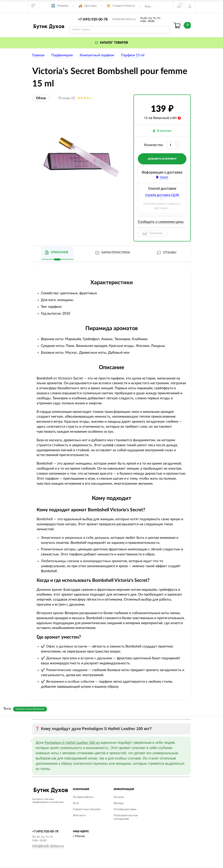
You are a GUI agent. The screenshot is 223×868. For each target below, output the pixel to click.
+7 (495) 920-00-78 (93, 19)
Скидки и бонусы (124, 6)
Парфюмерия (62, 55)
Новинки (63, 6)
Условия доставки (125, 809)
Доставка (90, 6)
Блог (76, 803)
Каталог (119, 797)
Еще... (149, 6)
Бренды (119, 803)
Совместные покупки (87, 809)
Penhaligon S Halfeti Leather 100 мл (72, 743)
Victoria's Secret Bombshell (30, 709)
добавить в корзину (162, 159)
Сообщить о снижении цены (161, 222)
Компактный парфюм (97, 55)
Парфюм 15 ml (133, 55)
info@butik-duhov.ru (124, 19)
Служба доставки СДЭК (162, 195)
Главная (38, 55)
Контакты (79, 815)
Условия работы (83, 797)
